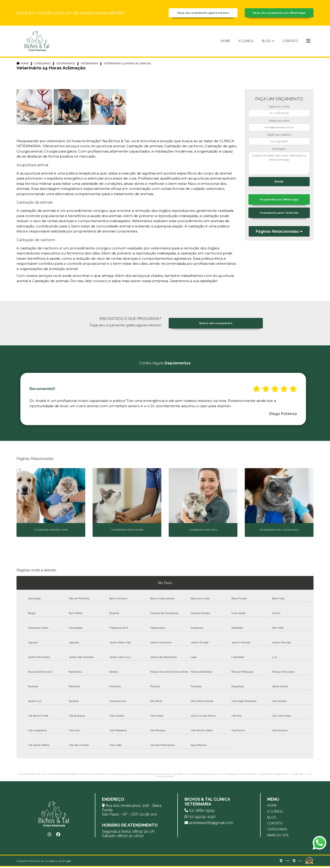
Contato (290, 42)
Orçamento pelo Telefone (279, 216)
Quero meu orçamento (216, 325)
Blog (266, 42)
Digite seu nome (279, 108)
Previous (19, 400)
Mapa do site (278, 837)
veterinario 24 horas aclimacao (127, 65)
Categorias (42, 65)
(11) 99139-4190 (200, 818)
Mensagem (279, 150)
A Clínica (246, 42)
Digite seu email (279, 122)
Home (225, 42)
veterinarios (66, 65)
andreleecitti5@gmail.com (209, 824)
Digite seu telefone (279, 136)
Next (311, 400)
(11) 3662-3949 (199, 812)
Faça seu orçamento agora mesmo (203, 14)
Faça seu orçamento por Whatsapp (279, 14)
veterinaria (89, 65)
